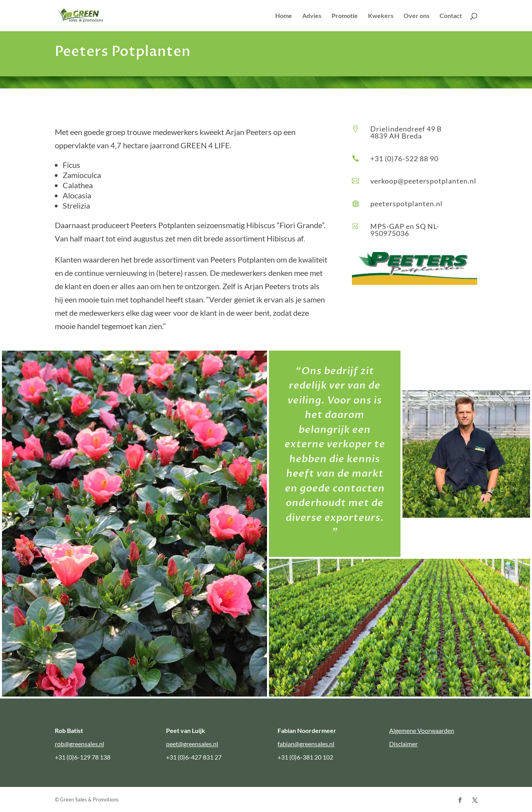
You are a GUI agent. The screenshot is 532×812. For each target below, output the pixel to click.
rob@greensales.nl (79, 744)
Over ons (417, 16)
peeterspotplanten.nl (407, 203)
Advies (312, 16)
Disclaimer (403, 744)
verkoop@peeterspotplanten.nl (423, 181)
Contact (451, 16)
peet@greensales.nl (192, 744)
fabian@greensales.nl (306, 744)
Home (284, 16)
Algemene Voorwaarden (422, 730)
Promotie (345, 16)
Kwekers (381, 16)
